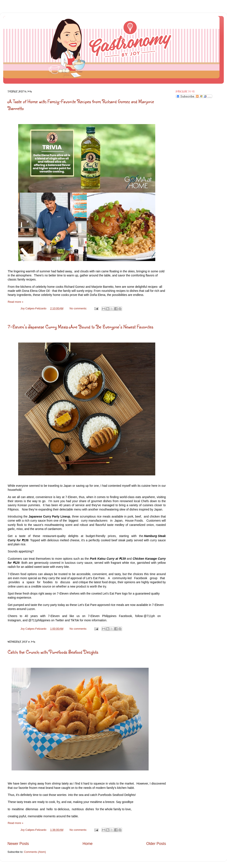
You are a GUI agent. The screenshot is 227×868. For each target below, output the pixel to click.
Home (87, 844)
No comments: (79, 309)
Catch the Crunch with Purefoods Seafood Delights (53, 652)
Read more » (16, 302)
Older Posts (156, 844)
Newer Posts (18, 844)
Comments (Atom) (35, 852)
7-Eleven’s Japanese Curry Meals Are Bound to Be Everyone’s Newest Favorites (80, 327)
